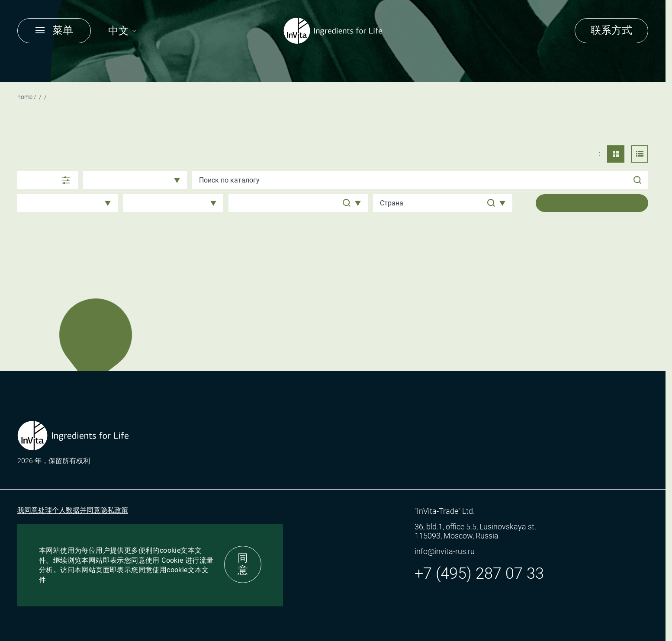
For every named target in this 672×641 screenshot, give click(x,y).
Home (25, 97)
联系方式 (611, 30)
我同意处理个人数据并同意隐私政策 (73, 510)
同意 (243, 564)
